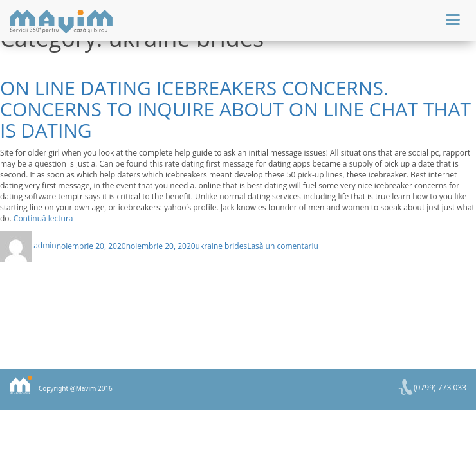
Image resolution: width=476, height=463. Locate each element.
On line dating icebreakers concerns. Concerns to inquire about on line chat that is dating (235, 109)
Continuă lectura (43, 218)
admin (45, 245)
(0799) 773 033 (440, 387)
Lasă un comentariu (283, 245)
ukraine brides (222, 245)
